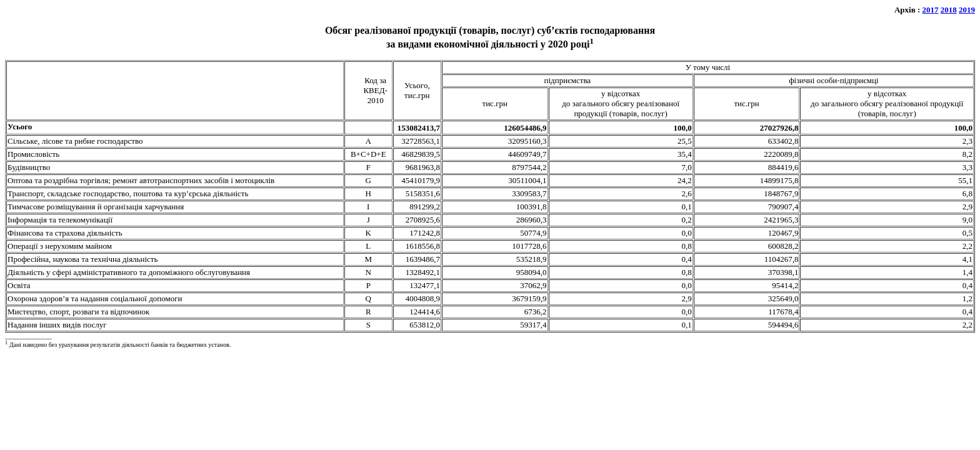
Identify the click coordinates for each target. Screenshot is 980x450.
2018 (949, 10)
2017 (931, 10)
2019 (967, 10)
